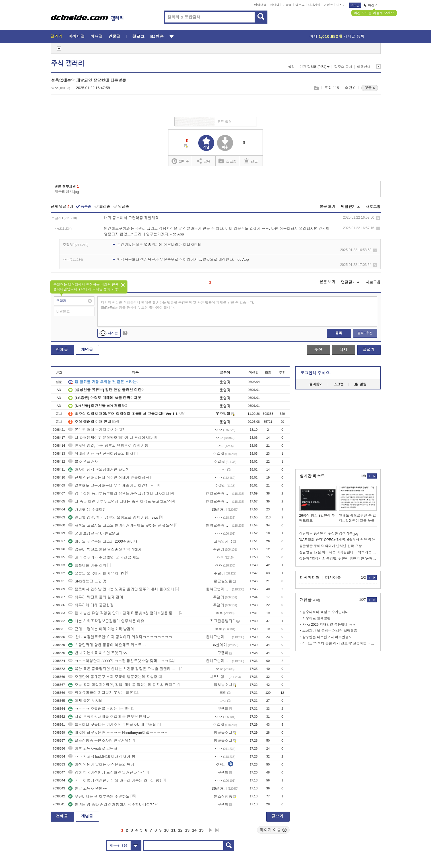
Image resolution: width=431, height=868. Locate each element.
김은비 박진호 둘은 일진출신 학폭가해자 (105, 549)
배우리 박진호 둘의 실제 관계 (96, 597)
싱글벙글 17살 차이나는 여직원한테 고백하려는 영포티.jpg (338, 552)
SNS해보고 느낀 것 (87, 581)
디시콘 (341, 5)
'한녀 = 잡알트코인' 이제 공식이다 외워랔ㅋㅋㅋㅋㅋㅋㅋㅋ (120, 637)
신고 (251, 161)
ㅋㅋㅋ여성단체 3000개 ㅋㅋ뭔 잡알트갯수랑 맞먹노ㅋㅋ (118, 661)
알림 (360, 384)
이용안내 (364, 67)
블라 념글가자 (83, 462)
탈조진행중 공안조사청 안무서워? (99, 741)
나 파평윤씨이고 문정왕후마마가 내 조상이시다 (110, 438)
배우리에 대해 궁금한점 (91, 605)
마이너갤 (260, 5)
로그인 (355, 5)
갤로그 (300, 5)
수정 (318, 350)
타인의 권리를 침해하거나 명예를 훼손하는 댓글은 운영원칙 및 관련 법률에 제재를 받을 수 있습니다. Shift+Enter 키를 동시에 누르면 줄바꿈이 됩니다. (178, 305)
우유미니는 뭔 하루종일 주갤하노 (99, 796)
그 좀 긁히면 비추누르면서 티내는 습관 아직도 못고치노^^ (119, 501)
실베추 (180, 161)
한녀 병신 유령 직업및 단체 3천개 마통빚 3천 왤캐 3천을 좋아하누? (123, 613)
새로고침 (373, 207)
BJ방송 (157, 36)
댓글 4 (370, 88)
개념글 (87, 350)
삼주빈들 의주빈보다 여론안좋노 (327, 637)
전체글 (62, 350)
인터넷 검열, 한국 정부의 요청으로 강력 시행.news (113, 517)
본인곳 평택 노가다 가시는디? (96, 430)
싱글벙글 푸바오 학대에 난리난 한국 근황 (331, 546)
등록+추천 (365, 333)
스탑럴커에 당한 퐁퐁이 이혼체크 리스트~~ (107, 645)
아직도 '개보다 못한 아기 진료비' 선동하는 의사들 (340, 643)
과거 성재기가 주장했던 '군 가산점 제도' (104, 557)
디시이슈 (333, 578)
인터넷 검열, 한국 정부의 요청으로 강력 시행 (108, 446)
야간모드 (372, 5)
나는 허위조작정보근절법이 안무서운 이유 (106, 621)
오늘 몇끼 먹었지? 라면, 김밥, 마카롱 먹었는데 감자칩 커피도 (122, 685)
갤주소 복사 (343, 67)
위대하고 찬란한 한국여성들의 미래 (101, 454)
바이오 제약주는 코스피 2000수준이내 (103, 541)
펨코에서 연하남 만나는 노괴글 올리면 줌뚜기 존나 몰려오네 (121, 589)
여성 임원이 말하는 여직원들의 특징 (101, 765)
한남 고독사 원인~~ (87, 788)
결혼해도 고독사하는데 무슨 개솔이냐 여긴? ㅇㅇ (112, 486)
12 (180, 830)
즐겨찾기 (316, 384)
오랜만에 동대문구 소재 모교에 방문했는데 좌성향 (113, 677)
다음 (211, 830)
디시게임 (314, 5)
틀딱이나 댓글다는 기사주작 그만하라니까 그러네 (112, 725)
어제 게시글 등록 (337, 36)
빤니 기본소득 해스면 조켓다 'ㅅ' (98, 653)
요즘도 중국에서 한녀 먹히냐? (96, 573)
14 (194, 830)
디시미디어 (310, 578)
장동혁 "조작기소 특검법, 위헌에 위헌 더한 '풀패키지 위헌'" (338, 559)
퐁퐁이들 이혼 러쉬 (87, 565)
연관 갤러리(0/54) (315, 67)
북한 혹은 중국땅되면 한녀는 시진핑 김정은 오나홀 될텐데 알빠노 (123, 669)
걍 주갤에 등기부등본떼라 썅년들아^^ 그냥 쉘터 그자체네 (119, 493)
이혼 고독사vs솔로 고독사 (93, 749)
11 (173, 830)
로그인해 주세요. (316, 373)
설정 (291, 67)
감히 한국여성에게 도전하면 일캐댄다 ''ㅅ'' (106, 772)
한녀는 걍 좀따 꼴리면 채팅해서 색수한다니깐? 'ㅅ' (113, 804)
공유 (204, 161)
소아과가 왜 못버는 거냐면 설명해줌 (330, 631)
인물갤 (287, 5)
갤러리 (57, 36)
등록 (339, 333)
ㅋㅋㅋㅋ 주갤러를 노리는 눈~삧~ (99, 709)
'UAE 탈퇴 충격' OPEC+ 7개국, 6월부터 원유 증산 (337, 540)
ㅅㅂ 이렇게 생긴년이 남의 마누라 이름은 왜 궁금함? (115, 780)
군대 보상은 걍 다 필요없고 (94, 533)
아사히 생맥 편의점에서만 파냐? (99, 470)
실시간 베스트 (312, 476)
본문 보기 (327, 207)
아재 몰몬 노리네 (85, 701)
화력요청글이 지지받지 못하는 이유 (101, 693)
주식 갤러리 (68, 63)
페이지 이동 (273, 830)
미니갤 (274, 5)
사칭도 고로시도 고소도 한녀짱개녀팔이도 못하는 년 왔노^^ (121, 525)
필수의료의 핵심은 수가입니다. (326, 612)
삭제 (378, 218)
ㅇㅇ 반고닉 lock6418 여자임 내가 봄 (102, 757)
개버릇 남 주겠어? (86, 509)
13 (187, 830)
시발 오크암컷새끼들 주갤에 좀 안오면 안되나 (109, 717)
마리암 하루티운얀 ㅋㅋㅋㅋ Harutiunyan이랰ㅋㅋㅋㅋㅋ (118, 733)
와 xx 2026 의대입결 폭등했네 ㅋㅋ (329, 625)
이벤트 (328, 5)
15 (201, 830)
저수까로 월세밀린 (316, 618)
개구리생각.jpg (67, 192)
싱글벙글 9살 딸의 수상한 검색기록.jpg (329, 533)
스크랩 (316, 88)
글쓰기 (369, 350)
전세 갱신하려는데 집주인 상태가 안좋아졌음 (109, 478)
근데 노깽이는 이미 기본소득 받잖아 (101, 629)
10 (166, 830)
